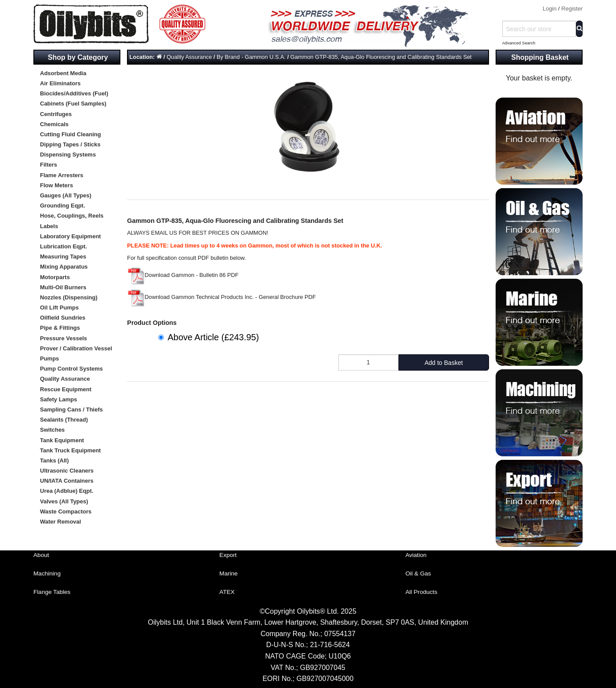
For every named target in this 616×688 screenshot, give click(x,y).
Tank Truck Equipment (70, 450)
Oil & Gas (418, 573)
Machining (47, 573)
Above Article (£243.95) (213, 337)
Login (550, 9)
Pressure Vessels (63, 338)
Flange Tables (52, 592)
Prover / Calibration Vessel (76, 348)
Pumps (49, 359)
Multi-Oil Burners (63, 287)
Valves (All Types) (64, 501)
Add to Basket (444, 363)
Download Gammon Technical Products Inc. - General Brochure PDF (221, 297)
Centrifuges (56, 114)
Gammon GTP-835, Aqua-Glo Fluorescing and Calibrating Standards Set (381, 57)
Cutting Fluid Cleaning (71, 134)
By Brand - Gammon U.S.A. (251, 57)
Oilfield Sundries (63, 318)
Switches (52, 430)
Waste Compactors (66, 511)
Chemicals (54, 124)
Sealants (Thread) (64, 420)
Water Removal (60, 522)
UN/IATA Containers (67, 481)
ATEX (227, 592)
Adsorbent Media (63, 73)
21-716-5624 (330, 645)
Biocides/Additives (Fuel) (74, 93)
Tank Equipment (62, 440)
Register (572, 9)
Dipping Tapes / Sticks (70, 144)
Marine (228, 573)
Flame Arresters (62, 175)
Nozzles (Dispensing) (69, 297)
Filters (49, 165)
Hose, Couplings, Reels (72, 216)
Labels (49, 226)
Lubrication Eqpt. (63, 246)
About (41, 555)
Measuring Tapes (63, 257)
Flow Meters (56, 185)
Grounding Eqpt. (63, 206)
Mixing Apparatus (64, 267)
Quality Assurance (65, 379)
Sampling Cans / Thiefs (71, 410)
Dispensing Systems (68, 155)
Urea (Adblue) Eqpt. (67, 491)
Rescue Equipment (66, 389)
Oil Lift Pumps (59, 308)
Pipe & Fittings (60, 328)
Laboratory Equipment (71, 236)
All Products (422, 592)
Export (228, 555)
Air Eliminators (60, 83)
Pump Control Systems (71, 369)
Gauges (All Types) (66, 195)
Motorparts (55, 277)
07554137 (340, 634)
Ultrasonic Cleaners (67, 471)
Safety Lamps (59, 399)
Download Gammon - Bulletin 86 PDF (183, 275)
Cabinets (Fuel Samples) (73, 104)
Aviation (416, 555)
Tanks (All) (54, 460)
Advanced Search (519, 43)
